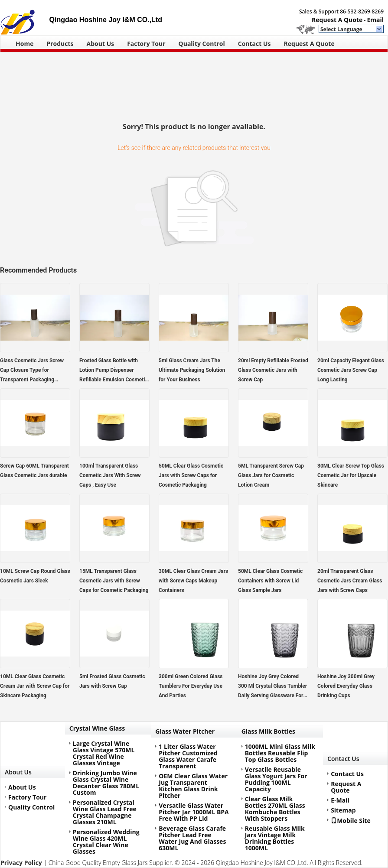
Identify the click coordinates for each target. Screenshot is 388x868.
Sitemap (343, 810)
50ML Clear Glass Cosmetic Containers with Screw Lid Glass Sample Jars (270, 581)
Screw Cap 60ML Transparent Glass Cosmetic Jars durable (34, 471)
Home (24, 44)
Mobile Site (351, 820)
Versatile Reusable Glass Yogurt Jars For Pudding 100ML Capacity (276, 779)
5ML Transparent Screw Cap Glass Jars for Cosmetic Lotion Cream (271, 475)
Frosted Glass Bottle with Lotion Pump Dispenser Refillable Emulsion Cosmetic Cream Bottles (114, 371)
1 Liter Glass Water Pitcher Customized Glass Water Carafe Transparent (188, 756)
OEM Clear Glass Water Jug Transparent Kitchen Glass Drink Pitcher (193, 786)
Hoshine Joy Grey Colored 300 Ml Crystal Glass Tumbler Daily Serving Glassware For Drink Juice (272, 687)
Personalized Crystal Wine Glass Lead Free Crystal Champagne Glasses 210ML (105, 812)
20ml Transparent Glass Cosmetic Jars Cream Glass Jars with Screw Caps (350, 581)
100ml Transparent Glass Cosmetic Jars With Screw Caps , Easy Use (110, 475)
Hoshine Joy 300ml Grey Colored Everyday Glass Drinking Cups (346, 686)
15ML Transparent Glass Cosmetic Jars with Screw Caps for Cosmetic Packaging (114, 581)
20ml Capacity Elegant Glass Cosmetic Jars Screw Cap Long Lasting (351, 370)
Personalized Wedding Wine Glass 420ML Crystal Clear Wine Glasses (106, 842)
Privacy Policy (21, 863)
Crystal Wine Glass (97, 728)
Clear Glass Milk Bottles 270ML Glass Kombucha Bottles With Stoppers (275, 809)
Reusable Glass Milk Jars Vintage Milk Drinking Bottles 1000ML (275, 838)
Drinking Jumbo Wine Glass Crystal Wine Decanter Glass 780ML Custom (106, 783)
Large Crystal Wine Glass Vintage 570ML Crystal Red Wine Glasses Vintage (104, 753)
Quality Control (202, 44)
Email (375, 20)
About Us (101, 44)
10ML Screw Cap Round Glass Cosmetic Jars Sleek (35, 576)
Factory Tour (146, 44)
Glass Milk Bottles (268, 731)
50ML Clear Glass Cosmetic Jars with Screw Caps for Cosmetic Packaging (191, 475)
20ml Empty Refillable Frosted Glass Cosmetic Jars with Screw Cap (273, 370)
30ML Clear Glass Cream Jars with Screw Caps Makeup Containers (193, 581)
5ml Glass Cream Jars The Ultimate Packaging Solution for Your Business (192, 370)
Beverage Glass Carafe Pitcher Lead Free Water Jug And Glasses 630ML (192, 838)
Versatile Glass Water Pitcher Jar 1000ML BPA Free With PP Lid (194, 812)
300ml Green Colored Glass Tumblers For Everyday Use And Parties (191, 686)
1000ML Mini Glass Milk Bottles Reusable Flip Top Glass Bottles (280, 753)
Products (60, 44)
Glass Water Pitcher (185, 731)
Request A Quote (337, 20)
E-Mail (340, 800)
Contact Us (254, 44)
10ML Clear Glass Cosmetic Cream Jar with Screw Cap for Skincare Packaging (35, 686)
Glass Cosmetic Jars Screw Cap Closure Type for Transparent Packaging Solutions (32, 371)
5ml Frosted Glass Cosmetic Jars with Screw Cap (112, 681)
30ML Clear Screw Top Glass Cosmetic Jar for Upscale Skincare (351, 475)
